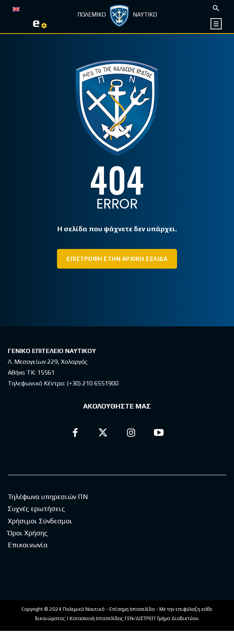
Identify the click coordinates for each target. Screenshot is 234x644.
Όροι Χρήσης (28, 546)
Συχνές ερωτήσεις (36, 522)
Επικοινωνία (28, 558)
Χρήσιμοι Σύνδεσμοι (40, 534)
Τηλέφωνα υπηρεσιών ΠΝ (48, 510)
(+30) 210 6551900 (93, 383)
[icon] (216, 24)
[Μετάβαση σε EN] (16, 8)
